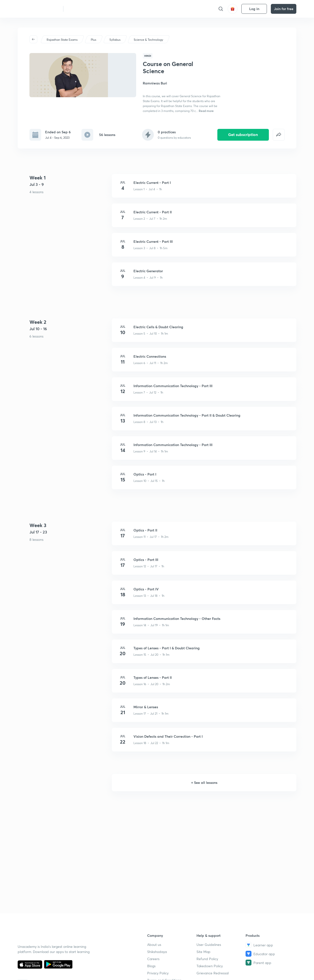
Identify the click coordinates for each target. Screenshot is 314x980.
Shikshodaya (157, 952)
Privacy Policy (158, 973)
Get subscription (243, 123)
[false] (279, 123)
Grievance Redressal (213, 973)
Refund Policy (207, 959)
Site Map (203, 952)
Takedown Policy (210, 966)
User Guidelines (209, 945)
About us (154, 945)
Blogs (151, 966)
